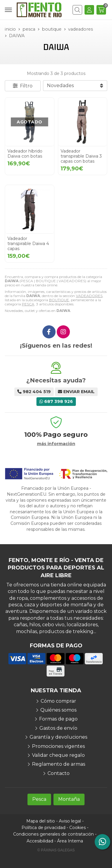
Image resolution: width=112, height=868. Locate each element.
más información (56, 444)
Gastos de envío (58, 728)
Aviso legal (70, 821)
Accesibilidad (40, 841)
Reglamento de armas (59, 764)
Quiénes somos (58, 710)
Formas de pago (58, 719)
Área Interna (70, 841)
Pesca (39, 799)
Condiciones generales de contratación (53, 834)
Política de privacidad (43, 828)
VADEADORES (89, 296)
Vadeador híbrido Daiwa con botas (25, 154)
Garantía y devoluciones (58, 737)
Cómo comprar (58, 701)
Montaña (69, 799)
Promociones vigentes (58, 746)
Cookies (78, 828)
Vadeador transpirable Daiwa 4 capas (28, 244)
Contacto (59, 773)
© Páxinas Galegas (56, 850)
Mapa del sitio (41, 821)
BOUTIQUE (59, 300)
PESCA (28, 304)
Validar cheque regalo (58, 755)
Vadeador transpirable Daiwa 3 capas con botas (81, 156)
